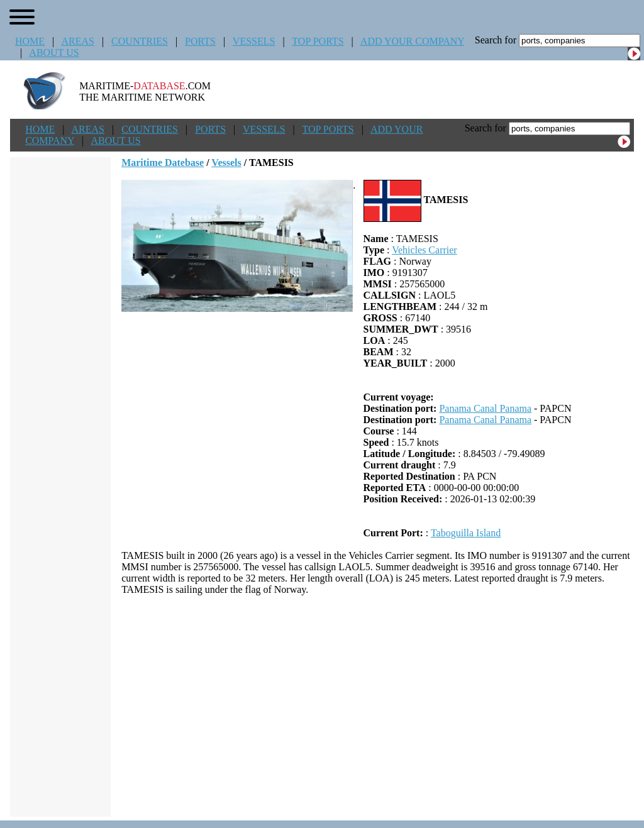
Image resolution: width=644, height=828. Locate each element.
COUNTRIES (140, 41)
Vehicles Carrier (425, 250)
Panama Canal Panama (485, 408)
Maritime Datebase (163, 163)
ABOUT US (54, 52)
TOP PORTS (318, 41)
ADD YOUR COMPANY (412, 41)
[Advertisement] (378, 706)
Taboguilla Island (466, 533)
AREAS (77, 41)
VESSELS (254, 41)
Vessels (226, 163)
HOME (30, 41)
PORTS (200, 41)
